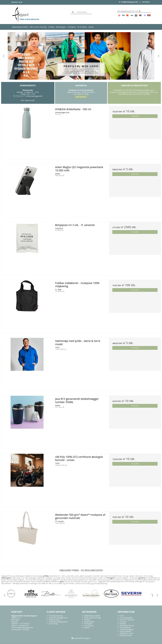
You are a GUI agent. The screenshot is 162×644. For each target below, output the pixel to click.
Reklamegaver (61, 27)
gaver (62, 582)
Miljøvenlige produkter (20, 27)
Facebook (76, 638)
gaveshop (142, 578)
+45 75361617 (146, 2)
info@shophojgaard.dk (128, 2)
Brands (91, 27)
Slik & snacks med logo (38, 27)
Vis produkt (135, 116)
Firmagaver (72, 27)
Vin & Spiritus (82, 27)
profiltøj (46, 576)
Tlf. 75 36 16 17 (19, 96)
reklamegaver (6, 578)
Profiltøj (51, 27)
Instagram (86, 638)
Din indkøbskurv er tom (129, 11)
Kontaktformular (126, 635)
